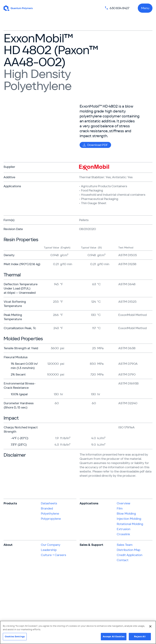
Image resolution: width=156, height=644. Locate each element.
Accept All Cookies (114, 637)
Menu (145, 8)
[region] (78, 632)
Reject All (140, 637)
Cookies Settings (15, 637)
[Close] (150, 626)
